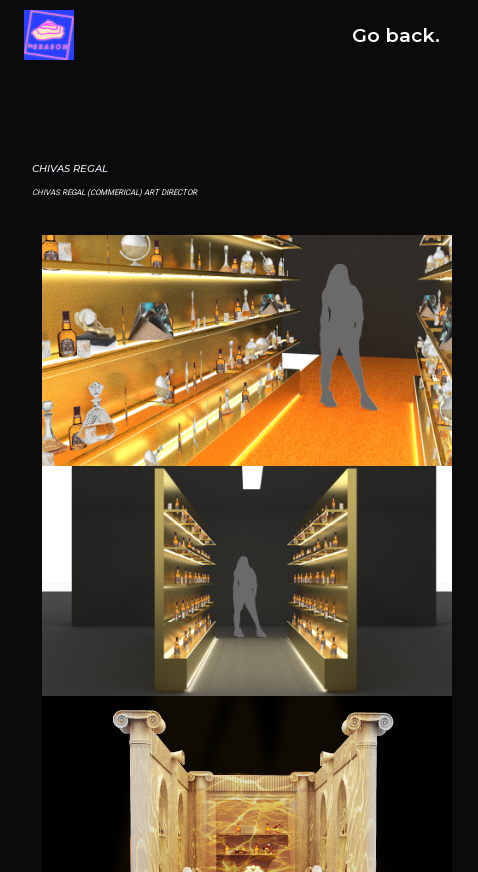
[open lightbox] (247, 350)
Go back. (396, 35)
